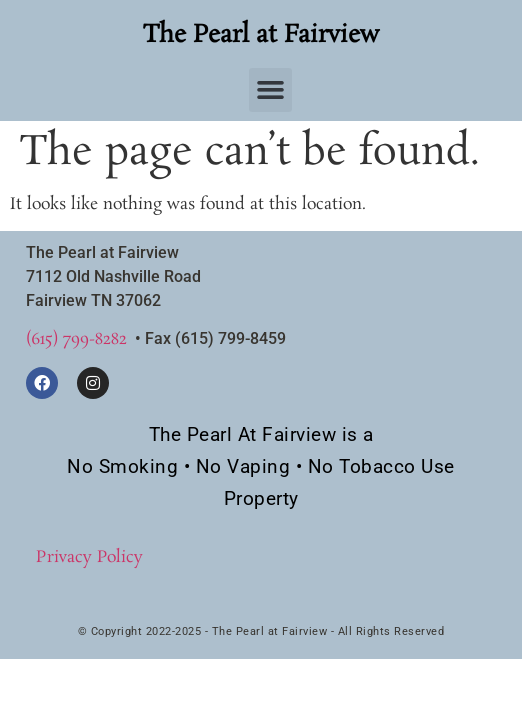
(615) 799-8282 (76, 339)
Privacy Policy (89, 557)
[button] (271, 90)
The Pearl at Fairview (261, 35)
